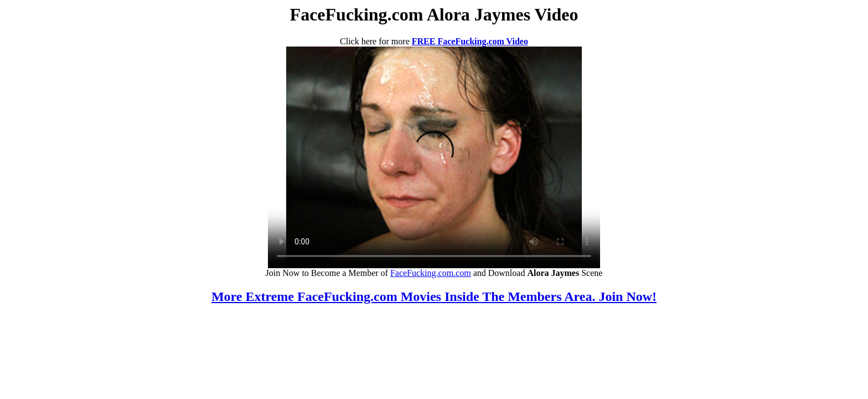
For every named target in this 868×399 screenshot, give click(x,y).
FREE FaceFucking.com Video (470, 41)
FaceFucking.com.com (431, 273)
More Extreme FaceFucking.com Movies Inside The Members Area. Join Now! (434, 296)
